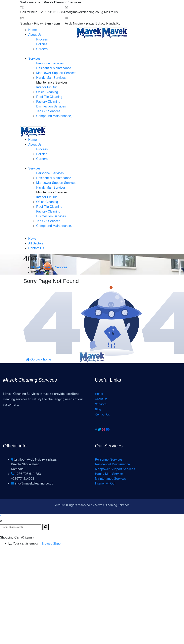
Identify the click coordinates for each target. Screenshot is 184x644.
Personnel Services (109, 459)
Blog (98, 409)
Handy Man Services (110, 474)
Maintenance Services (111, 479)
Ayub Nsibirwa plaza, (80, 23)
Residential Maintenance (112, 464)
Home (99, 394)
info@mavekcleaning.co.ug (84, 12)
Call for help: (29, 12)
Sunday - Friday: (32, 23)
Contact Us (102, 414)
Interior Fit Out (105, 483)
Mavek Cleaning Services (49, 267)
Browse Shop (51, 544)
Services (101, 404)
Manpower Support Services (115, 469)
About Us (101, 399)
